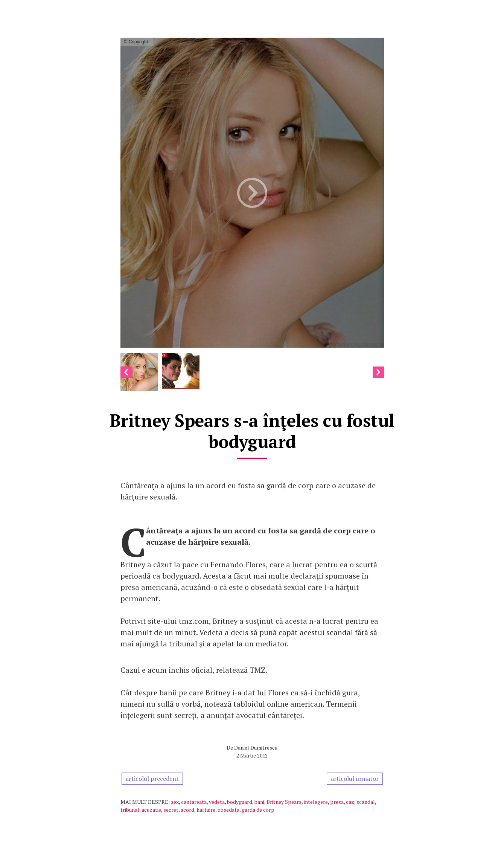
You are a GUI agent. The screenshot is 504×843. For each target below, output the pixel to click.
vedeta (217, 802)
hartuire (206, 810)
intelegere (316, 802)
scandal (366, 802)
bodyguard (240, 802)
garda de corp (258, 810)
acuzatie (151, 810)
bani (259, 802)
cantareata (194, 802)
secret (171, 810)
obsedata (228, 810)
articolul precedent (152, 779)
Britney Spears (284, 802)
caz (350, 802)
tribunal (130, 810)
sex (175, 802)
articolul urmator (355, 779)
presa (337, 802)
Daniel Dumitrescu (256, 748)
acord (187, 810)
